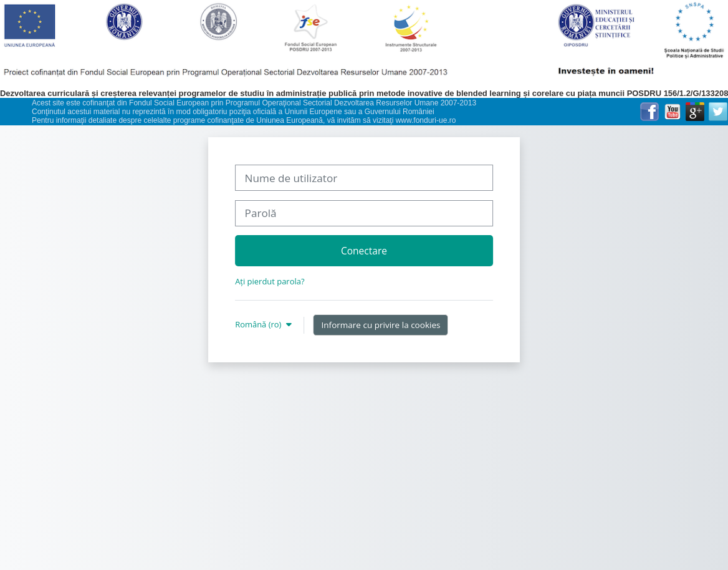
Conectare (364, 251)
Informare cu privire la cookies (381, 325)
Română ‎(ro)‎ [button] (259, 324)
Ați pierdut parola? (270, 281)
